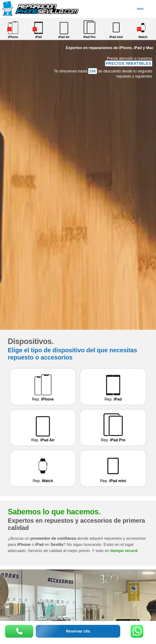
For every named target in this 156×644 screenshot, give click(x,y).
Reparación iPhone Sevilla (50, 9)
